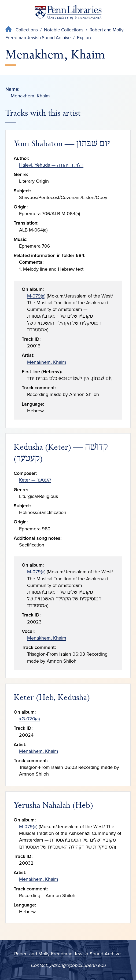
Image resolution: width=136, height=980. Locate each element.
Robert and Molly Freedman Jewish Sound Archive (67, 954)
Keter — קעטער (35, 480)
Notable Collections (64, 30)
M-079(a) (36, 296)
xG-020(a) (29, 719)
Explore (85, 38)
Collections (27, 30)
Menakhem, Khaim (47, 362)
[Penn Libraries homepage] (68, 14)
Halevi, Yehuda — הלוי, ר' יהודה (51, 165)
